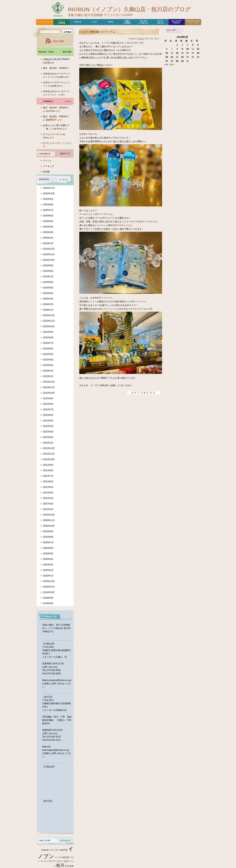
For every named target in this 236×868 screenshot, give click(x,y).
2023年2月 (48, 371)
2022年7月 (48, 410)
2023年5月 (48, 354)
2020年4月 (48, 559)
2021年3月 (48, 498)
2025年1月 (48, 243)
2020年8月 (48, 537)
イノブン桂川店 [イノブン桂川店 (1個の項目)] (62, 857)
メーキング (48, 166)
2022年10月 (49, 393)
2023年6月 (48, 349)
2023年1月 (48, 376)
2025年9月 (48, 199)
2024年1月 (48, 310)
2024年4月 (48, 293)
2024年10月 (49, 260)
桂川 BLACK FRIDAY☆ (56, 68)
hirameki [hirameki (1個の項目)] (45, 850)
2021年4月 (48, 493)
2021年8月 (48, 470)
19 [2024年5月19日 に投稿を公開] (198, 53)
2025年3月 (48, 232)
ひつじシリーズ (51, 134)
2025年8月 (48, 205)
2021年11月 (49, 454)
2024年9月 (48, 266)
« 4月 (166, 65)
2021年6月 (48, 482)
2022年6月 (48, 415)
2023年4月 (48, 360)
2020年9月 (48, 531)
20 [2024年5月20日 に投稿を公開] (167, 57)
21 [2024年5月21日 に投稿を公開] (172, 57)
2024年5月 (48, 288)
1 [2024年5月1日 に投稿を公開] (177, 45)
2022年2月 (48, 437)
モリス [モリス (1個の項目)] (60, 861)
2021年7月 (48, 476)
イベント (47, 161)
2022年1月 (48, 443)
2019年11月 (49, 587)
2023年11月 (49, 321)
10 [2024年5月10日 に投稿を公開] (188, 49)
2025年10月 (49, 194)
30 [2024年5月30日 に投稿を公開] (182, 61)
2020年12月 (49, 515)
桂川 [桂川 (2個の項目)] (60, 865)
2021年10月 (49, 459)
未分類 (46, 172)
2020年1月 (48, 576)
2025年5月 (48, 221)
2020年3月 (48, 565)
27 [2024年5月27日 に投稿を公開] (167, 61)
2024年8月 (48, 271)
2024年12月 (49, 249)
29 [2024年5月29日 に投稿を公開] (177, 61)
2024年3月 (48, 299)
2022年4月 (48, 426)
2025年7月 (48, 210)
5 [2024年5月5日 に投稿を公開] (198, 45)
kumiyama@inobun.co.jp (59, 680)
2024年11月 (49, 254)
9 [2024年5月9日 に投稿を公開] (182, 49)
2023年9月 (48, 332)
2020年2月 (48, 570)
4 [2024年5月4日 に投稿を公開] (193, 45)
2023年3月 (48, 365)
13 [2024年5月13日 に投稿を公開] (167, 53)
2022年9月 (48, 398)
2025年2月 (48, 238)
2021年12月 (49, 448)
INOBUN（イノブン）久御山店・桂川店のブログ (129, 9)
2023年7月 (48, 343)
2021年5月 (48, 487)
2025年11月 (49, 188)
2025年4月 (48, 227)
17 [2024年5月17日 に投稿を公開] (188, 53)
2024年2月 (48, 304)
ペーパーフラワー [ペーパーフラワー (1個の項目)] (48, 861)
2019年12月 (49, 581)
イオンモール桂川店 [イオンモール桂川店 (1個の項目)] (58, 850)
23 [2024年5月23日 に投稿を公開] (182, 57)
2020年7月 (48, 542)
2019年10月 (49, 592)
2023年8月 (48, 338)
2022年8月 (48, 404)
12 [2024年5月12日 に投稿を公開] (198, 49)
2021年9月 (48, 465)
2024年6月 (48, 282)
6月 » (172, 65)
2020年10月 (49, 526)
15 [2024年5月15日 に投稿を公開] (177, 53)
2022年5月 (48, 421)
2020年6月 (48, 548)
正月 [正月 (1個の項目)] (67, 866)
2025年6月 (48, 216)
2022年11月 (49, 387)
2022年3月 (48, 432)
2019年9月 (48, 598)
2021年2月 (48, 504)
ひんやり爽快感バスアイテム (97, 32)
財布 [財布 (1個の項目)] (72, 866)
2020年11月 (49, 520)
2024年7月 (48, 277)
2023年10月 (49, 326)
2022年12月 (49, 382)
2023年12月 (49, 315)
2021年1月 (48, 509)
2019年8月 (48, 603)
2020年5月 (48, 554)
